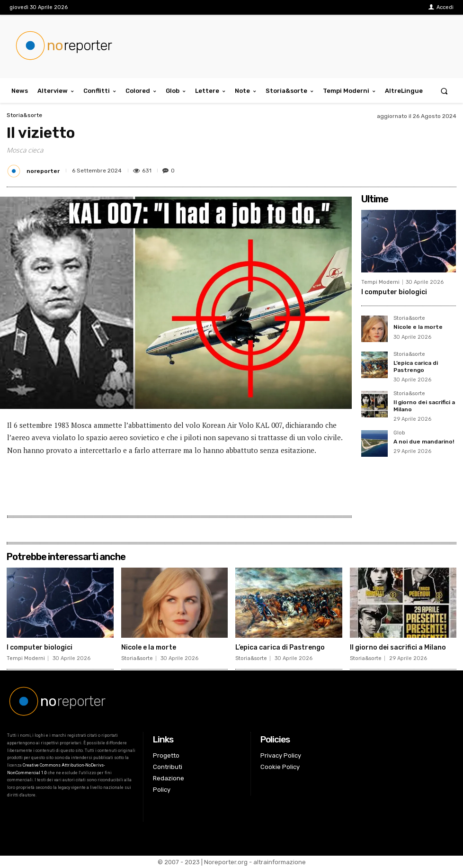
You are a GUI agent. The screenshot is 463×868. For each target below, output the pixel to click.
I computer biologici (394, 292)
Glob (399, 433)
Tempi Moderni (380, 282)
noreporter (43, 171)
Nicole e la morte (418, 327)
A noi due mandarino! (424, 442)
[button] (444, 91)
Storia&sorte (24, 115)
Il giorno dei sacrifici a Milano (398, 647)
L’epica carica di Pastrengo (416, 366)
